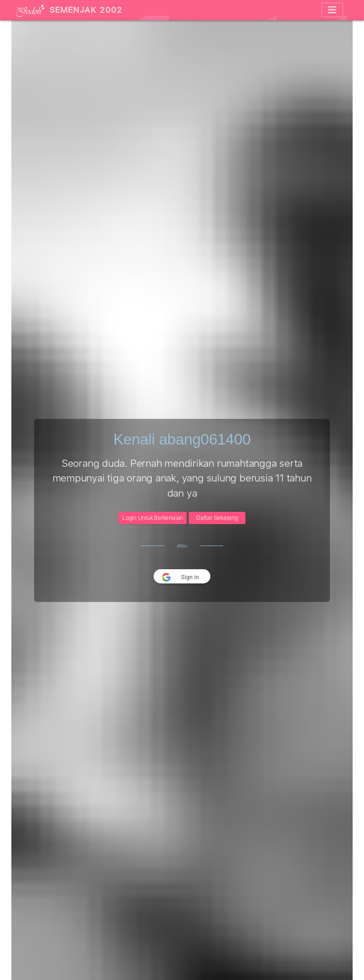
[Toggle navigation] (332, 10)
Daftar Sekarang (217, 518)
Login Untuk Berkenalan (153, 518)
